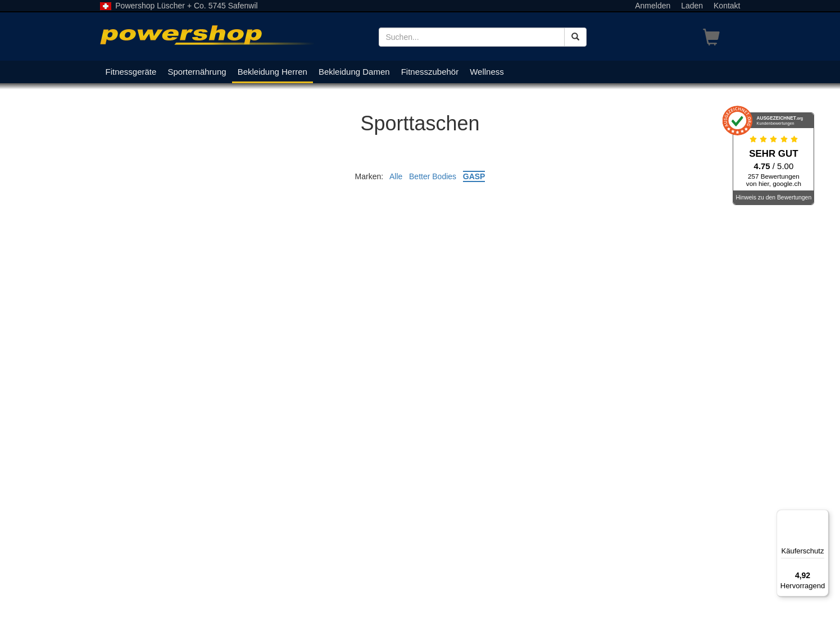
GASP (474, 176)
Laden (692, 6)
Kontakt (727, 6)
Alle (396, 176)
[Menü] (822, 516)
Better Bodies (433, 176)
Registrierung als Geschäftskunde (488, 531)
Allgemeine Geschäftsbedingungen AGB (499, 543)
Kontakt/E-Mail (304, 588)
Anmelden (653, 6)
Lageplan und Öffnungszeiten (151, 576)
